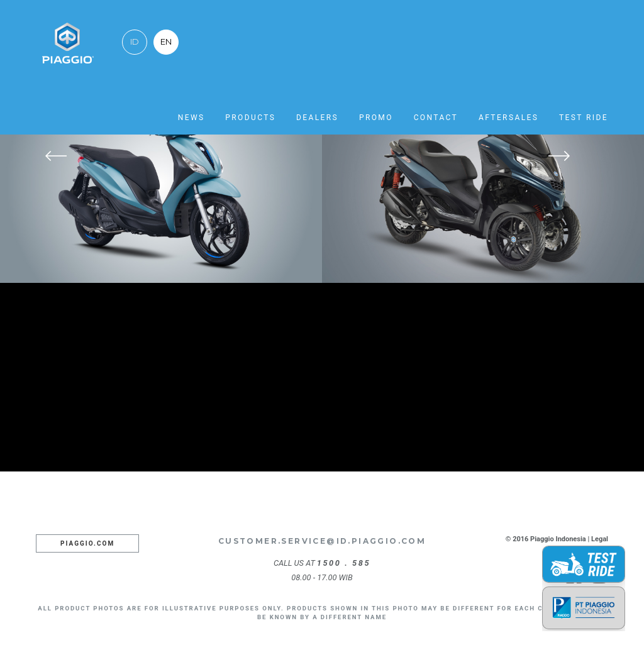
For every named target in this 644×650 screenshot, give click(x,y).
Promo (376, 118)
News (192, 118)
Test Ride (584, 118)
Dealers (317, 118)
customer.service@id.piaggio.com (322, 541)
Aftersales (508, 118)
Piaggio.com (87, 543)
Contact (436, 118)
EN (166, 42)
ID (135, 42)
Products (250, 118)
